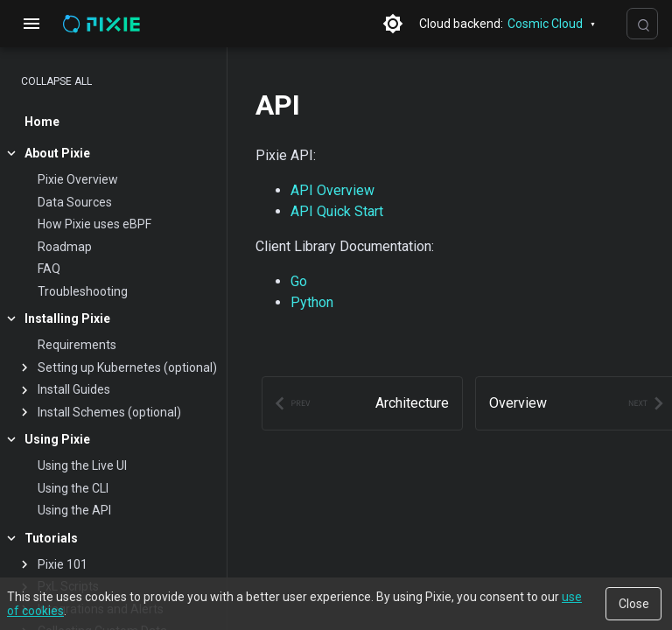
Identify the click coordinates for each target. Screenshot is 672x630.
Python (312, 302)
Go (299, 281)
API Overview (332, 190)
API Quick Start (337, 211)
